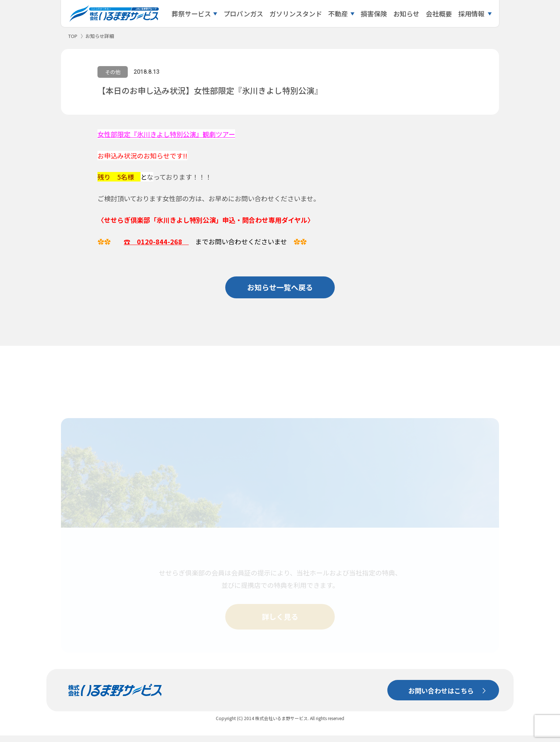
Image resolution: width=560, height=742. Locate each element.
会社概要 (439, 14)
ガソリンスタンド (296, 14)
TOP (73, 36)
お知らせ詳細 (100, 36)
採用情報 (471, 14)
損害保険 (374, 14)
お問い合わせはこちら (441, 697)
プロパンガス (243, 14)
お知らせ (406, 14)
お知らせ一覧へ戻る (280, 287)
